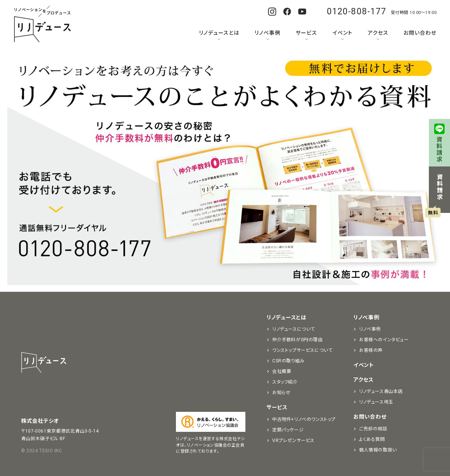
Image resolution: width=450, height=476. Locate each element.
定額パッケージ (288, 430)
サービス (306, 33)
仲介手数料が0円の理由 (297, 340)
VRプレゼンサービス (293, 441)
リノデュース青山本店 (381, 391)
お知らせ (281, 393)
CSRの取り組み (288, 361)
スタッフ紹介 (285, 382)
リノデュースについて (294, 329)
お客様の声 (371, 350)
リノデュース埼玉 (376, 402)
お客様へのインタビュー (384, 340)
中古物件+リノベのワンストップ (304, 419)
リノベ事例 (267, 33)
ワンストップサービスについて (302, 350)
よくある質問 (372, 439)
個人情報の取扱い (378, 450)
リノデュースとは (219, 33)
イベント (343, 33)
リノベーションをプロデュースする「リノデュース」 (42, 25)
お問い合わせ (420, 33)
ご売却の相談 (373, 429)
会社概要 (282, 371)
